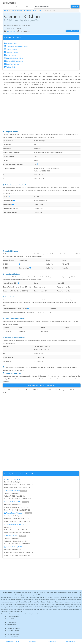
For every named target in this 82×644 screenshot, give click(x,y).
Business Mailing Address (14, 61)
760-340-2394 (11, 31)
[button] (19, 6)
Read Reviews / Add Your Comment (42, 385)
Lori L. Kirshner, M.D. (12, 479)
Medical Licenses (11, 49)
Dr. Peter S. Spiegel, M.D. (13, 547)
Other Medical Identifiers (13, 58)
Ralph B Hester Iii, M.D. (17, 502)
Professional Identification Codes (16, 46)
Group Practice (10, 55)
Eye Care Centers (13, 637)
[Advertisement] (42, 112)
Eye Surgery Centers (14, 634)
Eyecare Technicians (13, 628)
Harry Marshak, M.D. (16, 491)
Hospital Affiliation (11, 52)
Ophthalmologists (13, 616)
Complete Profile (11, 43)
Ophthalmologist (16, 10)
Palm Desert (37, 10)
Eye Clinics (10, 619)
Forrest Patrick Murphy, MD (18, 513)
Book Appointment (11, 64)
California (28, 10)
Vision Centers (12, 625)
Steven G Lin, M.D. (15, 536)
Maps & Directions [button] (72, 31)
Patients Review (10, 67)
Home (6, 10)
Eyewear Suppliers (13, 631)
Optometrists (11, 622)
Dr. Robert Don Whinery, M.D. (15, 524)
